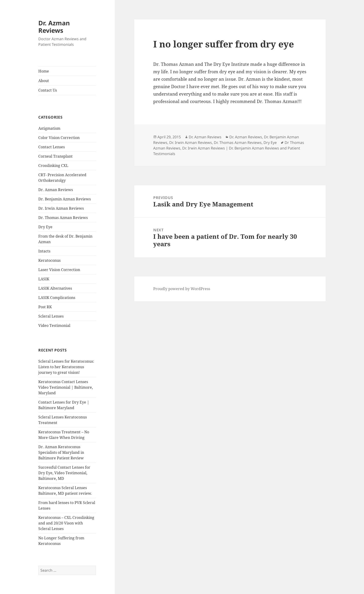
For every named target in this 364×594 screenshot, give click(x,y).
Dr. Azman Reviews (54, 27)
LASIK (44, 279)
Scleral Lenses (51, 316)
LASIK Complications (57, 298)
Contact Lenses (52, 147)
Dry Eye (45, 227)
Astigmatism (49, 128)
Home (44, 71)
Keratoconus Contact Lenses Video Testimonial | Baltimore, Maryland (66, 387)
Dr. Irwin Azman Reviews (61, 208)
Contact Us (48, 90)
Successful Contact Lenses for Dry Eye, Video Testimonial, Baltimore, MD (64, 473)
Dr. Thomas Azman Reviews (63, 218)
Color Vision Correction (59, 138)
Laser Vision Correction (59, 270)
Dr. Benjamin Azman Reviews (65, 199)
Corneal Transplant (55, 156)
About (44, 81)
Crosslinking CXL (53, 166)
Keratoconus (49, 260)
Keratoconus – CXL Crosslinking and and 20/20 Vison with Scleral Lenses (66, 523)
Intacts (44, 251)
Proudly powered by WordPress (182, 289)
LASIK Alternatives (55, 288)
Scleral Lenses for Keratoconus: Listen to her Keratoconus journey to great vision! (66, 367)
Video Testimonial (54, 325)
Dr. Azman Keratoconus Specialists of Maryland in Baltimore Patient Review (61, 452)
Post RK (45, 307)
